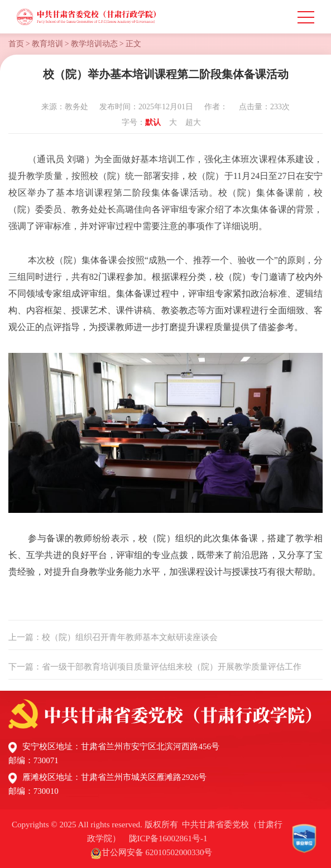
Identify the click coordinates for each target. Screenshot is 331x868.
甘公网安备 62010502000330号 (157, 852)
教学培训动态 (94, 44)
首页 (16, 44)
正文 (133, 44)
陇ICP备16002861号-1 (168, 838)
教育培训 (47, 44)
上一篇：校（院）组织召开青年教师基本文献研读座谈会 (113, 637)
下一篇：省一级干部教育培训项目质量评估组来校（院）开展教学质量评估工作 (155, 667)
